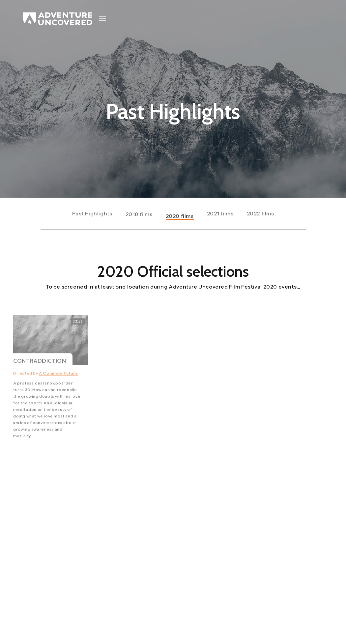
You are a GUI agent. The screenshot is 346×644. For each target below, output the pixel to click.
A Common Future (58, 381)
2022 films (260, 214)
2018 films (139, 215)
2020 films (180, 219)
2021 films (220, 214)
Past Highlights (92, 214)
